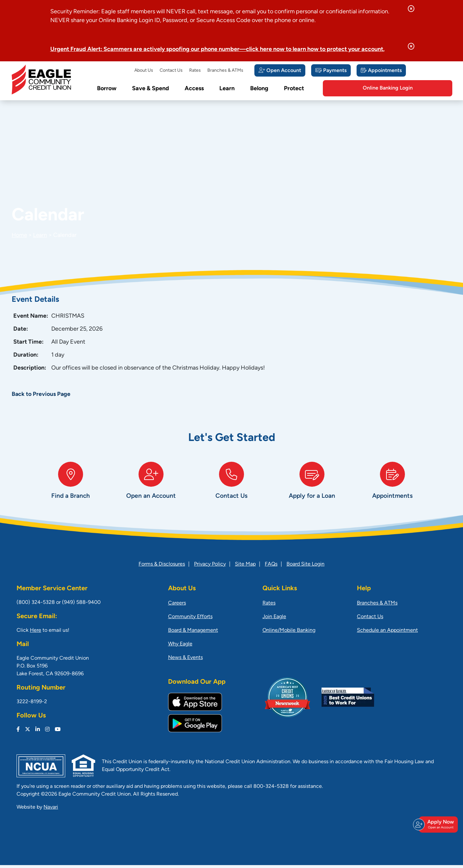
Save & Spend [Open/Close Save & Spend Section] (151, 89)
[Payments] (331, 70)
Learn (41, 235)
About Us (144, 71)
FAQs (271, 567)
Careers (177, 606)
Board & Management (193, 633)
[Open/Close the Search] (326, 89)
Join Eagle (274, 620)
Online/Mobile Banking (289, 633)
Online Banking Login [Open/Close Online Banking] (416, 88)
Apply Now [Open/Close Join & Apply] (437, 827)
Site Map (245, 567)
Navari (51, 810)
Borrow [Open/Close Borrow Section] (107, 89)
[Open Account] (280, 70)
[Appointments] (381, 70)
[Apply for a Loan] (312, 488)
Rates (195, 71)
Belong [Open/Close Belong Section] (259, 89)
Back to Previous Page (41, 394)
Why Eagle (180, 647)
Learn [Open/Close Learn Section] (227, 89)
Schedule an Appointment (387, 633)
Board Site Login (305, 567)
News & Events (185, 661)
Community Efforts (190, 620)
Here (36, 633)
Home (20, 235)
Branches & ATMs (225, 71)
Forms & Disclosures (162, 567)
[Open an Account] (151, 488)
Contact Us (171, 71)
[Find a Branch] (71, 488)
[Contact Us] (232, 488)
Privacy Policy (210, 567)
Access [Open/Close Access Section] (194, 89)
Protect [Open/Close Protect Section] (294, 89)
